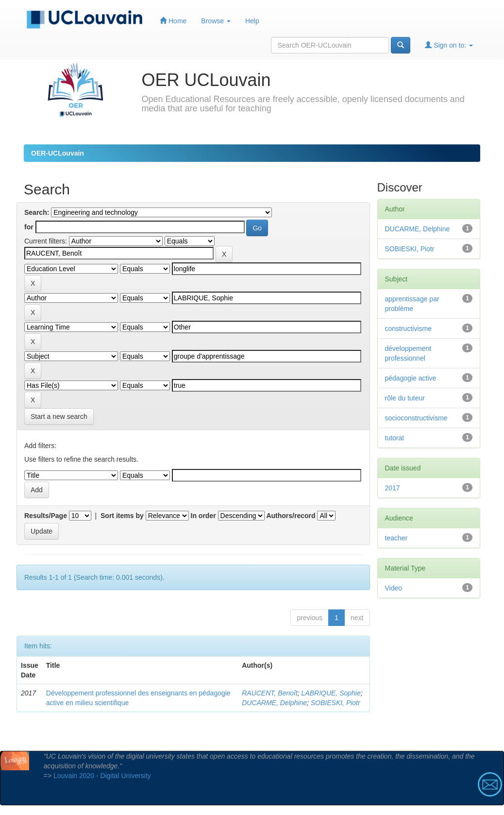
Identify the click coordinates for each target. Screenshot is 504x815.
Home (173, 21)
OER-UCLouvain (58, 153)
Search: (37, 212)
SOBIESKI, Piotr (336, 703)
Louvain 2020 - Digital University (102, 776)
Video (394, 588)
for (29, 227)
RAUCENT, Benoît (270, 693)
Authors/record (291, 516)
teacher (396, 538)
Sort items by (122, 516)
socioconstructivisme (416, 418)
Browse (216, 21)
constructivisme (408, 329)
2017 (393, 488)
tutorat (395, 438)
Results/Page (46, 516)
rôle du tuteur (405, 398)
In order (203, 516)
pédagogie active (411, 378)
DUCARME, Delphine (274, 703)
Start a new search (59, 416)
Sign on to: (449, 45)
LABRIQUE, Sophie (331, 693)
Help (252, 21)
